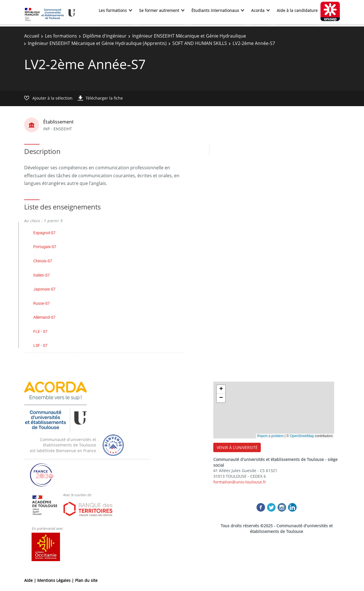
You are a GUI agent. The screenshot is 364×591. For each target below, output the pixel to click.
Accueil (32, 36)
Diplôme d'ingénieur (105, 36)
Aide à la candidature (297, 10)
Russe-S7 (42, 303)
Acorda (258, 10)
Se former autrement (159, 10)
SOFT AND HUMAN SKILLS (200, 43)
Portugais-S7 (45, 247)
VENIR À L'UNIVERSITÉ (237, 447)
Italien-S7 (42, 275)
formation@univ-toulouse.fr (240, 482)
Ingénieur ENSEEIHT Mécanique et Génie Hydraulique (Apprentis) (97, 43)
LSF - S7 (40, 345)
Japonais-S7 (44, 289)
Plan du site (86, 580)
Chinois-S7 (43, 261)
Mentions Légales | (56, 580)
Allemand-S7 (44, 317)
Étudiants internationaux (215, 10)
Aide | (31, 580)
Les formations (113, 10)
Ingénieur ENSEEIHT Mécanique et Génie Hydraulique (189, 36)
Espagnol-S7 (44, 233)
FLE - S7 (40, 331)
